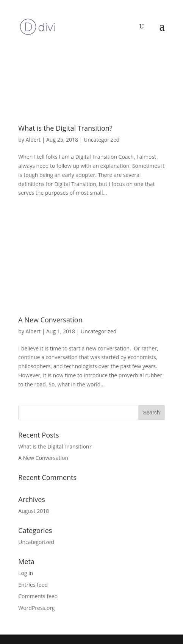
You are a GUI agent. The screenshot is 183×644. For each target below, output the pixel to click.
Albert (33, 140)
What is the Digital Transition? (65, 128)
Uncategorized (102, 140)
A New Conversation (50, 320)
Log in (26, 573)
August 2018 (34, 511)
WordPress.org (36, 608)
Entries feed (33, 585)
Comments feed (38, 596)
